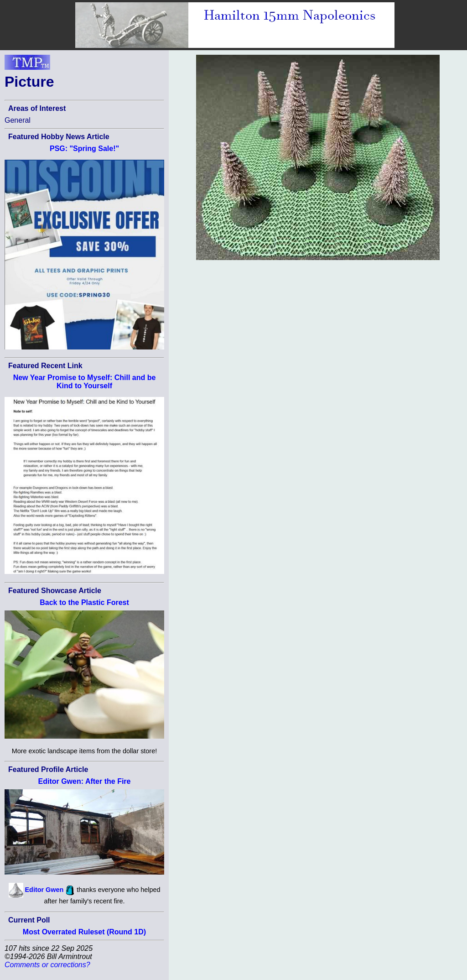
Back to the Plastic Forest (84, 602)
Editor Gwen (44, 890)
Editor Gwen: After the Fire (85, 781)
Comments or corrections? (47, 965)
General (18, 120)
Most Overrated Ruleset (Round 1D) (84, 932)
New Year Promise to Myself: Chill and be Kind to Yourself (85, 382)
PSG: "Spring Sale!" (84, 149)
